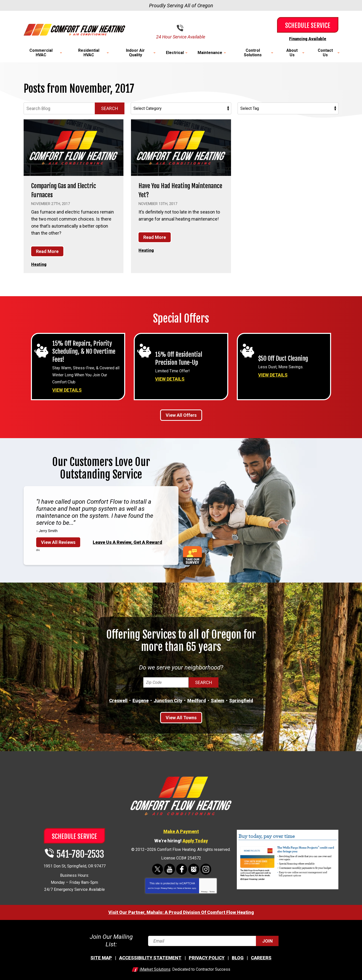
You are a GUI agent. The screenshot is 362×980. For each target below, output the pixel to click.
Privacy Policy (167, 887)
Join (267, 938)
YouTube (170, 869)
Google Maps (194, 869)
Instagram (206, 869)
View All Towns (181, 717)
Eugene (141, 700)
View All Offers (181, 414)
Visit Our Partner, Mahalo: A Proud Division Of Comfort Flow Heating (181, 912)
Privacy (204, 891)
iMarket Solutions (155, 964)
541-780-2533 (185, 28)
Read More (47, 251)
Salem (218, 700)
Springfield (241, 700)
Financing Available (308, 39)
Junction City (168, 700)
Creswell (118, 700)
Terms (212, 891)
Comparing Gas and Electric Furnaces (71, 190)
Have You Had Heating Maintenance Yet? (170, 190)
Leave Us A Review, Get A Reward (127, 541)
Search (110, 108)
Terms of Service (184, 887)
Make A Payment (181, 831)
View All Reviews (58, 541)
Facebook (182, 869)
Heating (40, 264)
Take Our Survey (192, 555)
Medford (197, 700)
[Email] (213, 938)
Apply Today (195, 840)
